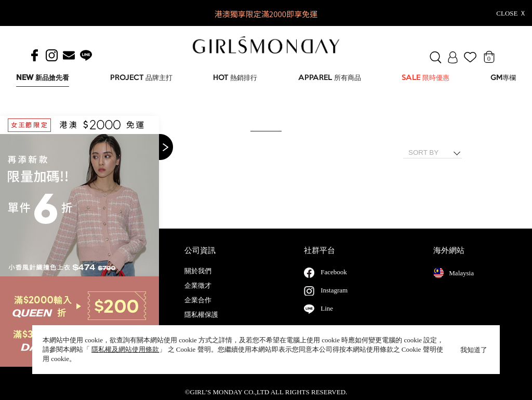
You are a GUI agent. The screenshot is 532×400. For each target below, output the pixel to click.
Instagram (334, 301)
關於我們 (198, 282)
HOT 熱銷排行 (235, 78)
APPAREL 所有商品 (330, 78)
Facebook (334, 282)
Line (327, 319)
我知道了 (474, 350)
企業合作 (198, 311)
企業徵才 (198, 296)
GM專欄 (503, 78)
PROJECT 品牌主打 (141, 78)
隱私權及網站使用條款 (125, 349)
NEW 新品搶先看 (43, 78)
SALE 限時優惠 (425, 78)
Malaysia (454, 283)
